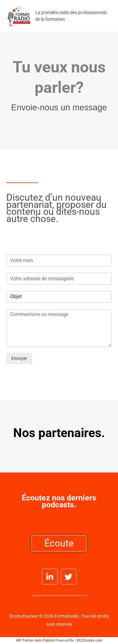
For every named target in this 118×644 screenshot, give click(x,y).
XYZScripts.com (89, 640)
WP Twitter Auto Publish (35, 640)
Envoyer (19, 358)
